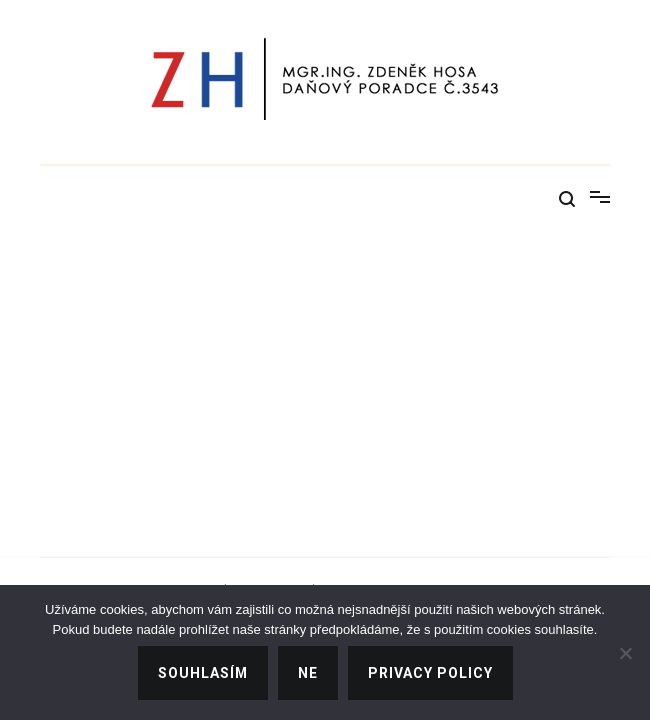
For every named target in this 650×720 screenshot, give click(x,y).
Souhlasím (203, 673)
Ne (308, 673)
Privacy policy (430, 673)
